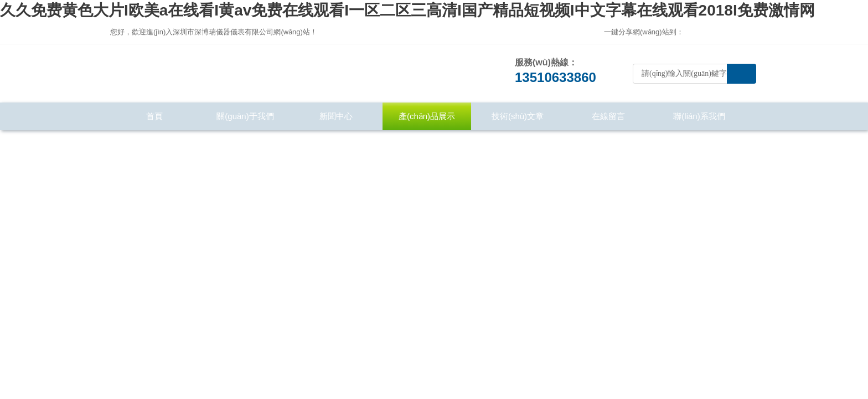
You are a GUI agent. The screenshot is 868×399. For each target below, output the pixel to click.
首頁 (154, 116)
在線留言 (608, 116)
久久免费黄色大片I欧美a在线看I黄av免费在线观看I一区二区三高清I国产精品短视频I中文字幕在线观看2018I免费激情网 (407, 10)
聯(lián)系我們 (699, 116)
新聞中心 (336, 116)
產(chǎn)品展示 (427, 116)
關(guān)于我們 (245, 116)
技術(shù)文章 (518, 116)
